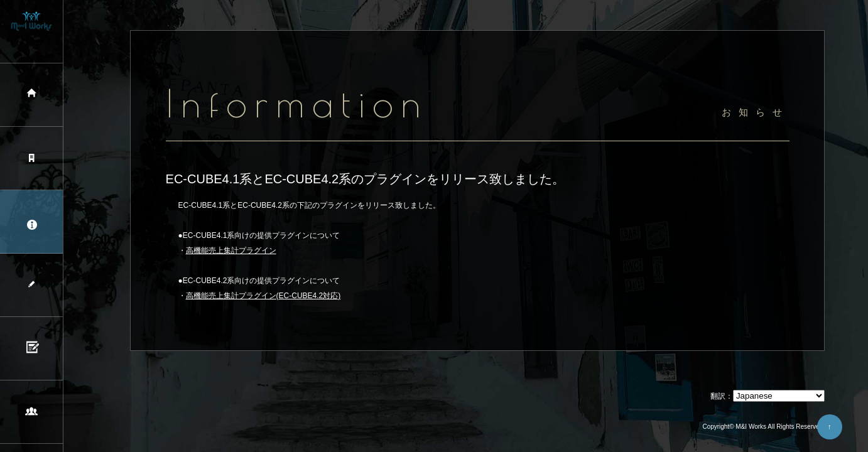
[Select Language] (779, 396)
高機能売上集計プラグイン (231, 250)
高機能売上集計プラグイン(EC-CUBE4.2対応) (263, 296)
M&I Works (751, 427)
